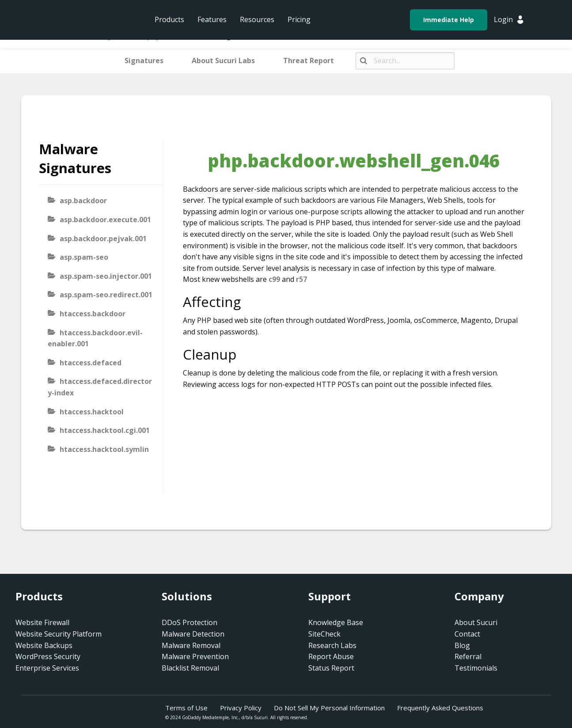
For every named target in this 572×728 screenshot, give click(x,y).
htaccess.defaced (91, 363)
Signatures (144, 61)
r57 (301, 279)
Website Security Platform (59, 634)
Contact (467, 634)
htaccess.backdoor (93, 314)
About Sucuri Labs (223, 61)
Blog (462, 645)
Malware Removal (191, 645)
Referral (468, 656)
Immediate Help (449, 20)
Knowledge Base (336, 622)
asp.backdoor (83, 201)
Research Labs (332, 645)
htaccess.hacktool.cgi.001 (105, 430)
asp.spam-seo (84, 257)
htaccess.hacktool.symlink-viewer (98, 455)
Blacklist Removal (190, 668)
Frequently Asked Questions (440, 708)
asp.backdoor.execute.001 (105, 220)
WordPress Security (48, 656)
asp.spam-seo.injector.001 (106, 276)
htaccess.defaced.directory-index (100, 387)
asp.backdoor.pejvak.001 (103, 239)
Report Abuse (331, 656)
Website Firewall (42, 622)
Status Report (331, 668)
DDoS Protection (189, 622)
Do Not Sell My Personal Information (329, 708)
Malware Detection (193, 634)
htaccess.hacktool (92, 412)
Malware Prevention (195, 656)
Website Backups (44, 645)
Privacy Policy (241, 708)
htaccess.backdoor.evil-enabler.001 (95, 338)
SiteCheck (324, 634)
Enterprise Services (47, 668)
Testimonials (476, 668)
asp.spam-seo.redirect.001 (106, 295)
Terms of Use (186, 708)
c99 (274, 279)
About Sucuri (476, 622)
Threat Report (309, 61)
